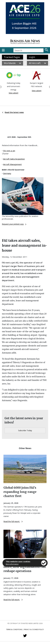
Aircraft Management (12, 164)
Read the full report (13, 521)
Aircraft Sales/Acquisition (14, 159)
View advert (14, 93)
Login (32, 57)
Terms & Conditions (14, 629)
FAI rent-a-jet (9, 151)
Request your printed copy (14, 224)
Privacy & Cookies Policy (34, 629)
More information (12, 564)
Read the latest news (13, 112)
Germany (7, 173)
